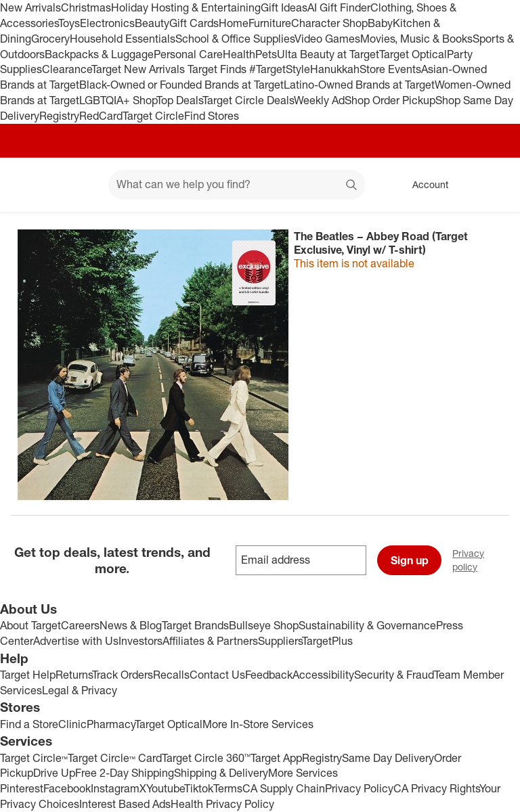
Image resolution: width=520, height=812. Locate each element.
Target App (276, 758)
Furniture (270, 23)
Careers (80, 625)
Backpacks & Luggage (99, 54)
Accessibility (323, 675)
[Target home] (30, 185)
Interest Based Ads (125, 804)
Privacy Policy (359, 788)
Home (234, 23)
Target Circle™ (34, 758)
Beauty (152, 23)
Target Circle (153, 116)
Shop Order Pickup (390, 100)
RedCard (101, 116)
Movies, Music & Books (416, 39)
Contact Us (217, 675)
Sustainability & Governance (367, 625)
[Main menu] (77, 185)
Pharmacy (111, 724)
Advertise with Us (76, 641)
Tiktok (199, 788)
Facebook (67, 788)
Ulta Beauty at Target (328, 54)
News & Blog (131, 625)
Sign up (410, 560)
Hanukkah (335, 69)
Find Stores (212, 116)
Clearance (67, 69)
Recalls (171, 675)
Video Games (327, 39)
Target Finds (218, 69)
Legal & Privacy (80, 690)
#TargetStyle (280, 69)
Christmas (86, 7)
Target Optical (413, 54)
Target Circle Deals (248, 100)
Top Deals (179, 100)
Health (239, 54)
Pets (266, 54)
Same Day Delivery (388, 758)
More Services (303, 773)
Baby (380, 23)
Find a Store (29, 724)
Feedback (269, 675)
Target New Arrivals (139, 69)
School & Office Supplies (235, 39)
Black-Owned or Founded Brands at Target (181, 85)
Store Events (390, 69)
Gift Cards (194, 23)
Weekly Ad (319, 100)
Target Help (28, 675)
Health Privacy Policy (222, 804)
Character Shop (329, 23)
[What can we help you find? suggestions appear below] (237, 185)
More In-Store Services (258, 724)
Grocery (50, 39)
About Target (30, 625)
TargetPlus (327, 641)
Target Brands (195, 625)
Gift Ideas (284, 7)
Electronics (107, 23)
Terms (228, 788)
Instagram (115, 788)
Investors (140, 641)
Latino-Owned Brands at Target (359, 85)
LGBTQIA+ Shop (118, 100)
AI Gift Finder (339, 7)
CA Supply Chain (284, 788)
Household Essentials (123, 39)
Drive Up (54, 773)
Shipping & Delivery (221, 773)
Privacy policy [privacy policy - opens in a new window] (486, 560)
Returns (74, 675)
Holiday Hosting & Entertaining (186, 7)
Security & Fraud (394, 675)
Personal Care (188, 54)
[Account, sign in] (424, 185)
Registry (59, 116)
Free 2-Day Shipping (125, 773)
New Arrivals (30, 7)
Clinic (72, 724)
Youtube (165, 788)
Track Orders (123, 675)
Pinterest (22, 788)
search (352, 185)
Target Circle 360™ (206, 758)
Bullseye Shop (264, 625)
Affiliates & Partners (210, 641)
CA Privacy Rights (436, 788)
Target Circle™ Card (115, 758)
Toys (69, 23)
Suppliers (280, 641)
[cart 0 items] (492, 185)
